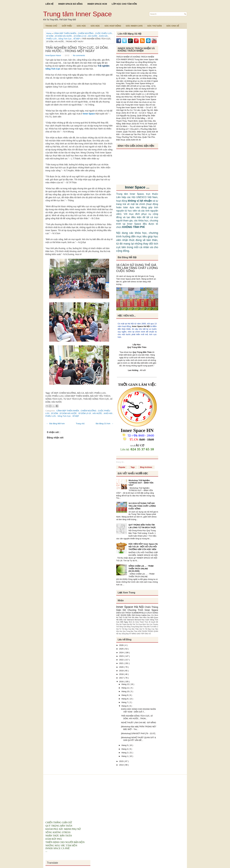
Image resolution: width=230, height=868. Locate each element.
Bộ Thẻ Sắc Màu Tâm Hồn (136, 617)
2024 (122, 653)
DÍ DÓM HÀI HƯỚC (64, 36)
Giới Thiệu (67, 26)
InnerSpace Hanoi (54, 55)
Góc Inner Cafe (134, 26)
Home (49, 33)
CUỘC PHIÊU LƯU (104, 33)
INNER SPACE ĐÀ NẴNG (70, 4)
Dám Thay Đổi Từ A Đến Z (149, 627)
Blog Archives (146, 467)
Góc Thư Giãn (155, 26)
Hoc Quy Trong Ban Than (129, 631)
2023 (122, 656)
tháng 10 (126, 691)
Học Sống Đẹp (124, 634)
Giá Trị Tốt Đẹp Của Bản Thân (128, 629)
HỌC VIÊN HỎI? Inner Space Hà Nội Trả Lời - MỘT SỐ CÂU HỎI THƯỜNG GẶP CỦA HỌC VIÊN (143, 547)
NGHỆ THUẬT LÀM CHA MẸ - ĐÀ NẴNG (139, 723)
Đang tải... (121, 462)
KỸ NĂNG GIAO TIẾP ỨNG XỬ (140, 634)
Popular (122, 467)
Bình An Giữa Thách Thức (139, 622)
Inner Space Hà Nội (141, 326)
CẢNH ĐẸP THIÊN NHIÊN (65, 33)
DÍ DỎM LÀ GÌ (80, 36)
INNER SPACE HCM (97, 4)
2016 (122, 682)
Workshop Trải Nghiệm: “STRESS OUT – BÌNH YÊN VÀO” (141, 483)
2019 (122, 671)
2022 (122, 660)
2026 (122, 645)
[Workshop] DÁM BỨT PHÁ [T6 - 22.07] (138, 733)
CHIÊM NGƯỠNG (86, 33)
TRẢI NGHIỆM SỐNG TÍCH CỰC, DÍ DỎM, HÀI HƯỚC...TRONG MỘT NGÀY (77, 49)
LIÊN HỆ (50, 4)
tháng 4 (125, 749)
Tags (133, 467)
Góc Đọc (95, 26)
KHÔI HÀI (104, 36)
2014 (122, 765)
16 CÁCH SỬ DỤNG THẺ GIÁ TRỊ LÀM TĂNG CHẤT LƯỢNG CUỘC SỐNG (137, 268)
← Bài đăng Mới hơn (56, 424)
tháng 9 (125, 695)
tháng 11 (126, 688)
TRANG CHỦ (51, 26)
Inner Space (89, 114)
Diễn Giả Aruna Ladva (137, 615)
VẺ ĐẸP (77, 39)
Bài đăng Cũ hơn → (105, 424)
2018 (122, 674)
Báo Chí (151, 615)
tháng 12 (126, 684)
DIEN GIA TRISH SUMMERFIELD (131, 613)
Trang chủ (80, 424)
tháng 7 (125, 702)
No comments (79, 55)
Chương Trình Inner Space (143, 610)
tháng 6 (125, 706)
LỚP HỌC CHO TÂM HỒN (124, 4)
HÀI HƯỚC (93, 36)
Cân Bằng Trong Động (132, 627)
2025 (122, 649)
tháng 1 (125, 756)
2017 (122, 678)
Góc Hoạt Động (113, 26)
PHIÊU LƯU (52, 39)
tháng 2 (125, 753)
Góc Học (81, 26)
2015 (122, 761)
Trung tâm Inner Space (78, 14)
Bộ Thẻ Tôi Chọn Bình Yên (140, 624)
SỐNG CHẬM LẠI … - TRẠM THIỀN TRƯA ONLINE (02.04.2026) (141, 568)
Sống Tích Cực (65, 39)
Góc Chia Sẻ (173, 26)
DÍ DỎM (50, 36)
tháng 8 (125, 699)
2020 (122, 667)
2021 (122, 663)
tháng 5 (125, 745)
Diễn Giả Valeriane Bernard (130, 620)
